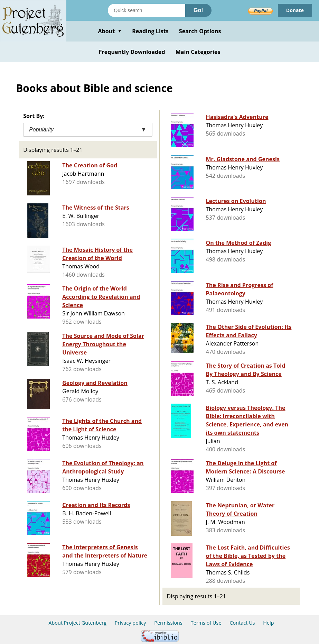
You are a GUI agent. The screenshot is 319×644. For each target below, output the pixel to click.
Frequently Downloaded (132, 52)
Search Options (200, 31)
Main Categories (198, 52)
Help (268, 623)
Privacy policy (130, 623)
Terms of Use (206, 623)
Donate (295, 10)
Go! (198, 10)
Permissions (168, 623)
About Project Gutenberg (77, 623)
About (110, 31)
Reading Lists (150, 31)
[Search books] (147, 10)
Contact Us (242, 623)
